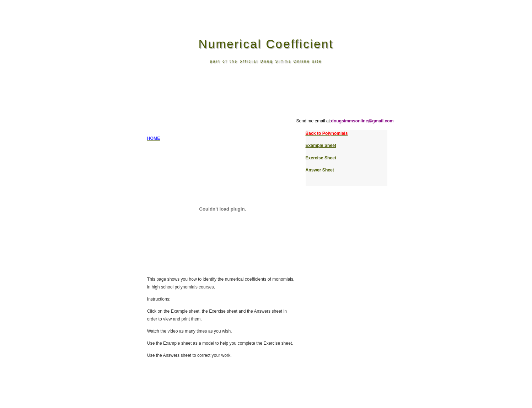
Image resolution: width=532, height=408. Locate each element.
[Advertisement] (268, 101)
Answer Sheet (320, 170)
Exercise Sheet (321, 158)
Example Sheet (321, 145)
